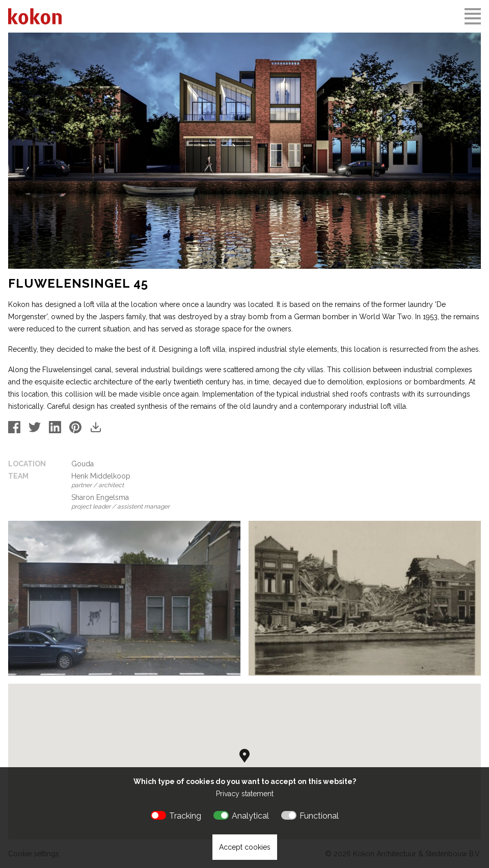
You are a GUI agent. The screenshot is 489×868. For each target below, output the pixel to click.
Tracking (185, 816)
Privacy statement (245, 794)
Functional (319, 816)
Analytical (250, 816)
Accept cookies (245, 847)
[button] (244, 756)
